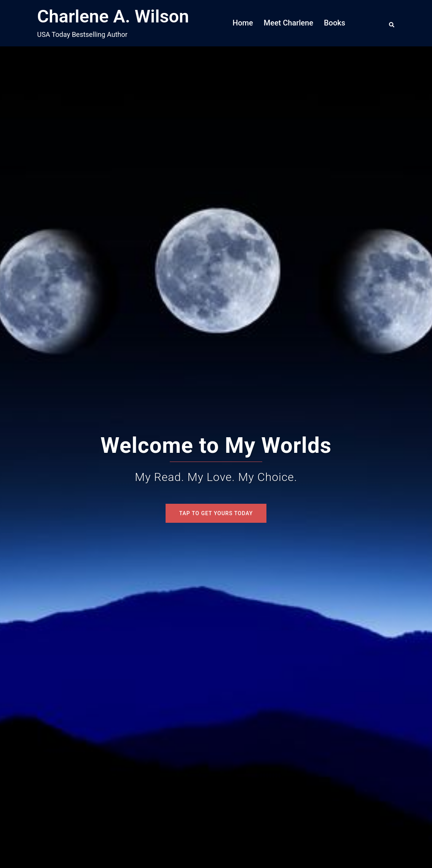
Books (335, 23)
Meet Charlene (289, 23)
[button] (392, 23)
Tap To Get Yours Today (216, 513)
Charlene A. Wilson (113, 16)
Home (243, 23)
